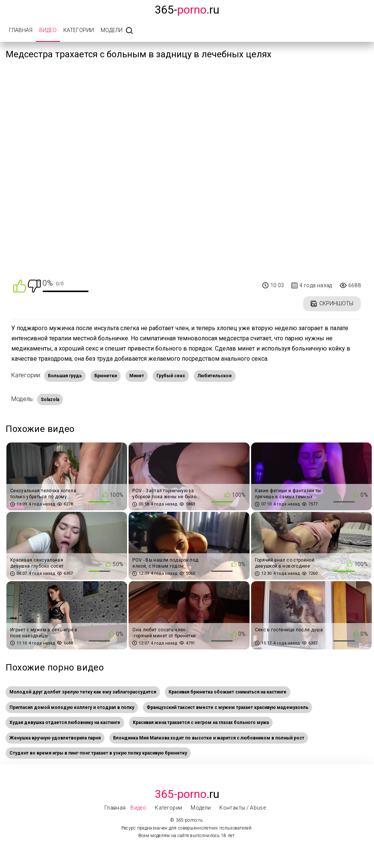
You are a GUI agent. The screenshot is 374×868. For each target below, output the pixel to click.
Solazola (50, 400)
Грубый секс (171, 376)
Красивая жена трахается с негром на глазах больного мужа (201, 723)
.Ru (187, 794)
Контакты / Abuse (243, 808)
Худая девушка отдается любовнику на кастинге (65, 723)
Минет (137, 376)
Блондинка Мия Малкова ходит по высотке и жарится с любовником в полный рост (209, 738)
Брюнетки (106, 376)
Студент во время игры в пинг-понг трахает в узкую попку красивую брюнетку (98, 753)
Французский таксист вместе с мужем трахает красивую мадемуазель (228, 707)
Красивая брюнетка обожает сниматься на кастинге (228, 692)
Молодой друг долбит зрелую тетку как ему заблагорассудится (83, 692)
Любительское (215, 376)
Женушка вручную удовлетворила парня (55, 738)
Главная (21, 30)
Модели (112, 30)
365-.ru (187, 10)
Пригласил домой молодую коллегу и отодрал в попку (72, 707)
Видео (48, 30)
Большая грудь (65, 376)
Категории (79, 30)
